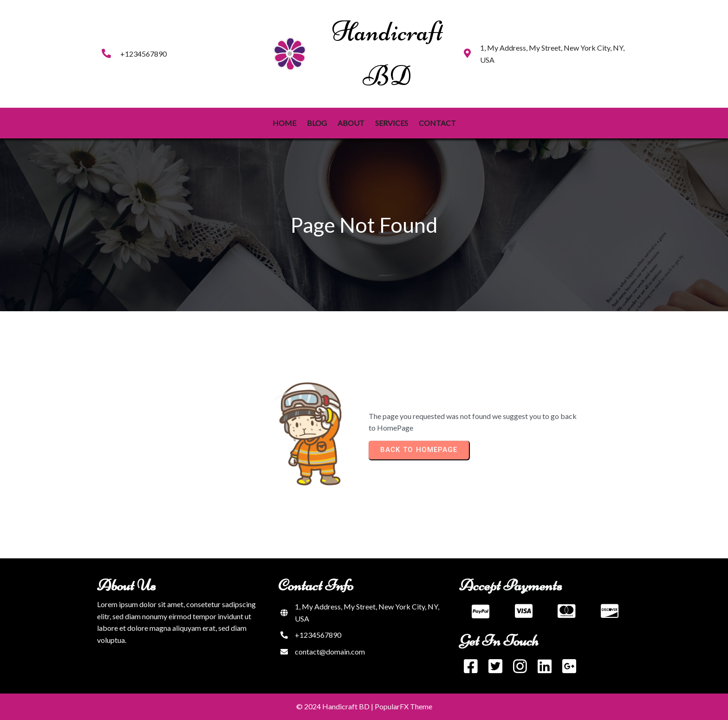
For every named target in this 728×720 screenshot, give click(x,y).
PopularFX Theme (403, 706)
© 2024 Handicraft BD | (335, 706)
